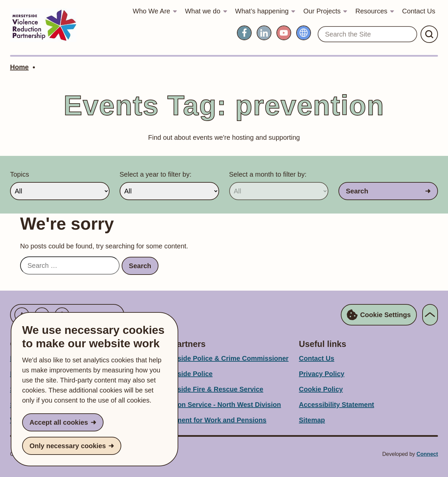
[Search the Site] (367, 34)
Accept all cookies (59, 422)
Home (19, 67)
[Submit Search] (429, 34)
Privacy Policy (322, 374)
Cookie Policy (321, 389)
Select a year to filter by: (156, 174)
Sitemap (312, 420)
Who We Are (151, 11)
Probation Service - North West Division (218, 405)
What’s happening (262, 11)
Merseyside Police (183, 374)
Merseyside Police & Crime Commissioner (221, 358)
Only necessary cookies (68, 446)
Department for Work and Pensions (210, 420)
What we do (203, 11)
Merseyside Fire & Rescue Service (209, 389)
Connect (427, 454)
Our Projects (322, 11)
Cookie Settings (379, 315)
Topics (20, 174)
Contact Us (419, 11)
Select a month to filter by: (268, 174)
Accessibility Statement (337, 405)
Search (357, 191)
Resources (371, 11)
